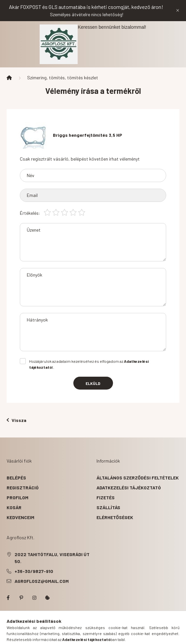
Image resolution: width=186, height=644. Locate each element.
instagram (34, 598)
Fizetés (106, 497)
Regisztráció (23, 488)
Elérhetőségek (115, 517)
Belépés (16, 478)
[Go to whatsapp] (170, 625)
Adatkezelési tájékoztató (129, 488)
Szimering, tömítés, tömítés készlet (63, 77)
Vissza (17, 420)
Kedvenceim (20, 517)
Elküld (93, 383)
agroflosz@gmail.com (42, 581)
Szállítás (108, 507)
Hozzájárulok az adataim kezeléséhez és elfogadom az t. (89, 364)
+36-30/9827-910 (34, 571)
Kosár (14, 507)
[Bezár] (178, 11)
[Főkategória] (9, 78)
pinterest (21, 598)
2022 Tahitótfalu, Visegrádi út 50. (52, 558)
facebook (8, 598)
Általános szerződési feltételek (138, 478)
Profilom (18, 497)
